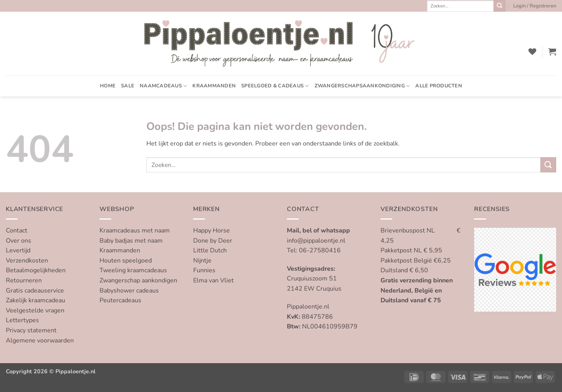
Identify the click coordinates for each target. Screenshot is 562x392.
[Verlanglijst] (532, 51)
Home (108, 86)
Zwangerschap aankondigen (138, 280)
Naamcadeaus (163, 86)
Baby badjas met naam (131, 241)
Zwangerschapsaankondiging (362, 86)
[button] (535, 6)
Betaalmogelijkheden (36, 270)
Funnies (204, 270)
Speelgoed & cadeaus (275, 86)
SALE (128, 86)
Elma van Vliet (213, 280)
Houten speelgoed (126, 261)
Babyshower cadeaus (129, 291)
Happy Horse (212, 231)
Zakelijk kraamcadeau (36, 300)
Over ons (19, 241)
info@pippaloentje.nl (316, 241)
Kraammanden (214, 86)
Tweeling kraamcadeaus (133, 270)
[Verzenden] (500, 6)
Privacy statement (31, 330)
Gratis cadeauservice (35, 291)
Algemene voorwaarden (40, 341)
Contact (17, 231)
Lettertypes (22, 320)
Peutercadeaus (120, 300)
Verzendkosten (27, 261)
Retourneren (24, 280)
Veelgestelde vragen (35, 310)
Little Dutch (210, 250)
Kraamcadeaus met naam (135, 231)
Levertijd (18, 250)
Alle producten (439, 86)
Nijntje (202, 261)
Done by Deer (213, 241)
